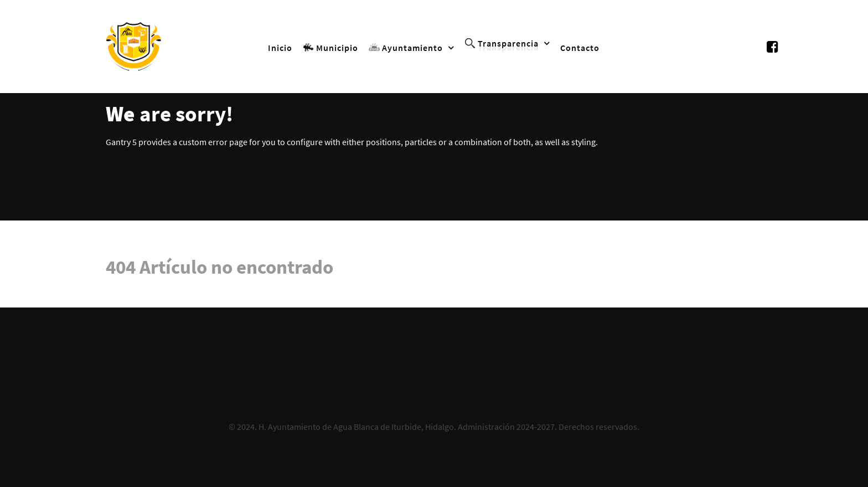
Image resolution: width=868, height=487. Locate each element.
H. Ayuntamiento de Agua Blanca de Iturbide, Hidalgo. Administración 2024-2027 (407, 427)
